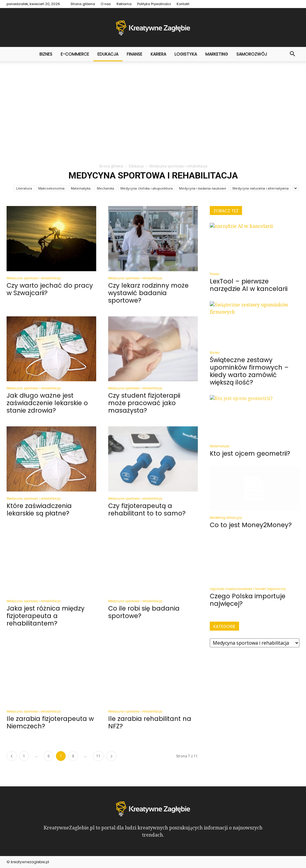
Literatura (24, 188)
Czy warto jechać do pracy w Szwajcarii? (50, 289)
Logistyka (186, 54)
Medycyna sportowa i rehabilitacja (34, 278)
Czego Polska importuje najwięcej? (248, 600)
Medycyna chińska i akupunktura (147, 188)
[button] (292, 54)
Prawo (214, 274)
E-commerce (75, 54)
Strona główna (83, 4)
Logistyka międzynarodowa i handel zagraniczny (248, 589)
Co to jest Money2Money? (251, 525)
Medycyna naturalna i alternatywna (261, 188)
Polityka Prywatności (154, 4)
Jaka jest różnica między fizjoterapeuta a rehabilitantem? (46, 616)
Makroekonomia (51, 188)
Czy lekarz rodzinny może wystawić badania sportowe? (148, 293)
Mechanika (105, 188)
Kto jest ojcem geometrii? (250, 453)
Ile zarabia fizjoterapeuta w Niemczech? (50, 722)
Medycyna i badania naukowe (203, 188)
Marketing (217, 54)
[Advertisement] (153, 106)
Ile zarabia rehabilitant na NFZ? (150, 722)
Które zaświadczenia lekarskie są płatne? (39, 509)
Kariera (158, 54)
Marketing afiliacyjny (226, 518)
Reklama (124, 4)
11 (98, 756)
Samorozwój (252, 54)
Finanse (134, 54)
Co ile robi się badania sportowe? (144, 612)
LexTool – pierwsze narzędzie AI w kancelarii (249, 285)
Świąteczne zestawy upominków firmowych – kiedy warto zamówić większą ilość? (249, 371)
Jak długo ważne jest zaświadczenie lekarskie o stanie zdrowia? (47, 403)
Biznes (46, 54)
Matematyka (81, 188)
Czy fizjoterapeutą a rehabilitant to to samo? (147, 509)
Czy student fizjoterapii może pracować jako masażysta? (144, 403)
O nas (106, 4)
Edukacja (108, 54)
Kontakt (183, 4)
